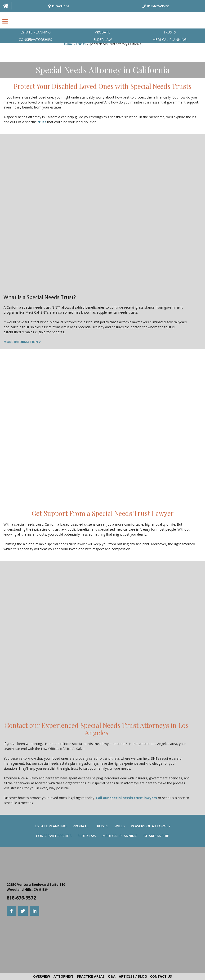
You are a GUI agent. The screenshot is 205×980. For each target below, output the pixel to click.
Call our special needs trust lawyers (126, 798)
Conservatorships (35, 40)
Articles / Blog (133, 976)
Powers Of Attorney (151, 826)
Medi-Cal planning (169, 40)
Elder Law (102, 40)
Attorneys (64, 976)
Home (69, 44)
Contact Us (161, 976)
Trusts (170, 32)
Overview (42, 976)
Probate (102, 32)
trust (42, 122)
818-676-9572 (21, 898)
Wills (120, 826)
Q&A (112, 976)
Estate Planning (36, 32)
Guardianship (156, 836)
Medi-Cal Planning (120, 836)
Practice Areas (91, 976)
